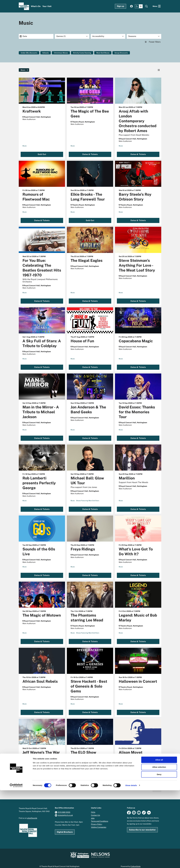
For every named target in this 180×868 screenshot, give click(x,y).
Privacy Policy (97, 821)
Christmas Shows (62, 53)
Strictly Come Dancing (84, 53)
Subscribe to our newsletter (142, 826)
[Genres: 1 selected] (72, 36)
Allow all (159, 837)
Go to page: (16, 660)
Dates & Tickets (90, 151)
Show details (131, 863)
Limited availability (42, 775)
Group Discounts (125, 53)
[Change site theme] (139, 6)
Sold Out (42, 151)
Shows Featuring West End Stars (88, 497)
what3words (32, 814)
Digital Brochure (65, 828)
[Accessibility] (108, 36)
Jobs (93, 815)
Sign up (120, 6)
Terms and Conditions (100, 818)
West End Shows (106, 53)
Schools (46, 53)
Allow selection (159, 845)
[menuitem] (36, 6)
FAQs (93, 809)
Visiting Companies (99, 824)
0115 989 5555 (64, 809)
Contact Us (95, 812)
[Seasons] (144, 36)
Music (25, 142)
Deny (159, 852)
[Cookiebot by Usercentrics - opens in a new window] (16, 863)
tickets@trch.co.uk (65, 812)
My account (131, 6)
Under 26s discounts (29, 53)
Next (157, 786)
